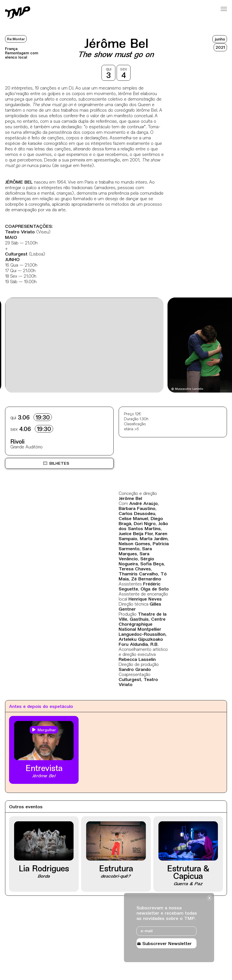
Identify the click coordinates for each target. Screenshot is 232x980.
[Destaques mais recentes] (23, 346)
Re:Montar (16, 39)
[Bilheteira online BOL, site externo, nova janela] (59, 463)
